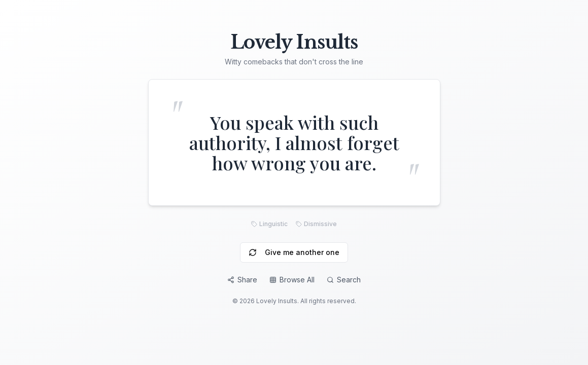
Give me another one (294, 252)
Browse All (292, 280)
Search (344, 280)
